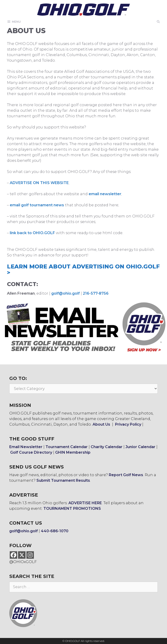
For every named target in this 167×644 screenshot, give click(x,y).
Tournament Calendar (67, 447)
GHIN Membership (73, 452)
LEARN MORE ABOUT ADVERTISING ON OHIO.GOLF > (83, 269)
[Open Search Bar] (158, 22)
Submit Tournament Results (63, 480)
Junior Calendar (140, 447)
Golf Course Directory (31, 452)
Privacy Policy (128, 424)
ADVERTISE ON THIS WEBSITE (39, 183)
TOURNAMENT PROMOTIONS (72, 509)
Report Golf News (126, 475)
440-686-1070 (55, 531)
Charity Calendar (107, 447)
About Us (101, 424)
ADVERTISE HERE (85, 503)
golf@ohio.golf (66, 293)
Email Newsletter (26, 447)
